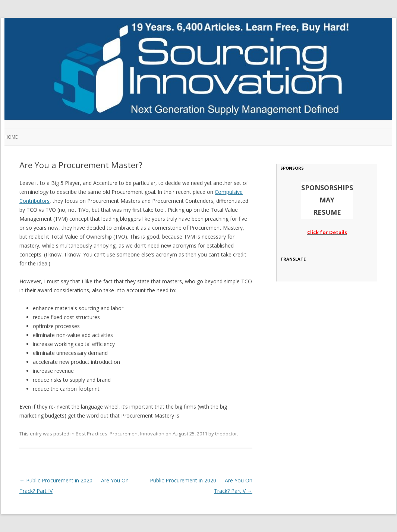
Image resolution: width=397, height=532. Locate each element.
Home (11, 137)
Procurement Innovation (137, 434)
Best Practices (92, 434)
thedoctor (226, 434)
